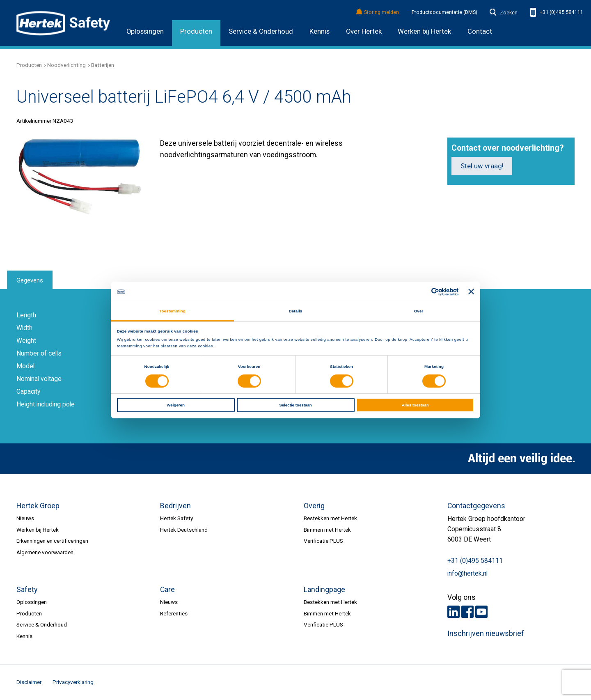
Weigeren (176, 405)
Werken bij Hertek (38, 530)
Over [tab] (419, 311)
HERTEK (63, 23)
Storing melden (378, 13)
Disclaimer (29, 682)
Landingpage (324, 590)
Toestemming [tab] (172, 311)
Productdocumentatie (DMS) (444, 12)
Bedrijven (175, 506)
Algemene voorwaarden (45, 552)
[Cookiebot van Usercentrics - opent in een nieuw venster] (423, 292)
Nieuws (25, 518)
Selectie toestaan (295, 405)
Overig (314, 506)
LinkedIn (454, 612)
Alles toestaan (415, 405)
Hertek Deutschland (184, 530)
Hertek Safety (176, 518)
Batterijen (103, 65)
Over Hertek (364, 31)
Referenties (174, 613)
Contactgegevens (476, 506)
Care (167, 590)
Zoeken (504, 13)
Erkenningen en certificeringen (52, 541)
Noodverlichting (66, 65)
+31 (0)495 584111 (557, 13)
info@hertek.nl (467, 574)
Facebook (467, 612)
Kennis (320, 31)
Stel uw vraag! (482, 166)
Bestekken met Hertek (330, 518)
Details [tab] (296, 311)
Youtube (481, 612)
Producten (196, 31)
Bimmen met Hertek (327, 530)
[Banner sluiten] (471, 292)
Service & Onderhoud (261, 31)
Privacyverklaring (73, 682)
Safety (27, 590)
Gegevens (30, 280)
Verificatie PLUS (323, 541)
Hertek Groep (38, 506)
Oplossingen (145, 31)
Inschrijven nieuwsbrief (486, 633)
